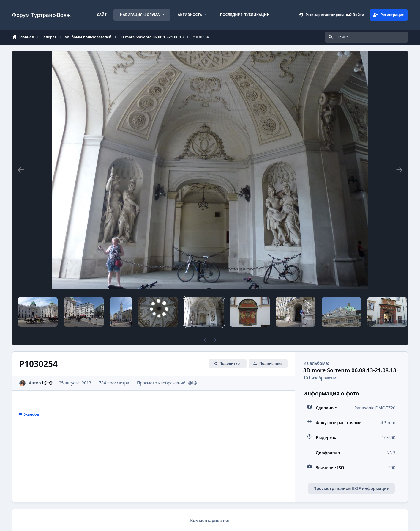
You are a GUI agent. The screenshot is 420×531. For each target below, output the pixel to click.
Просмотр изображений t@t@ (167, 383)
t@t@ (47, 383)
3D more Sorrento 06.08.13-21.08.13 (350, 370)
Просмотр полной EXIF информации (351, 488)
